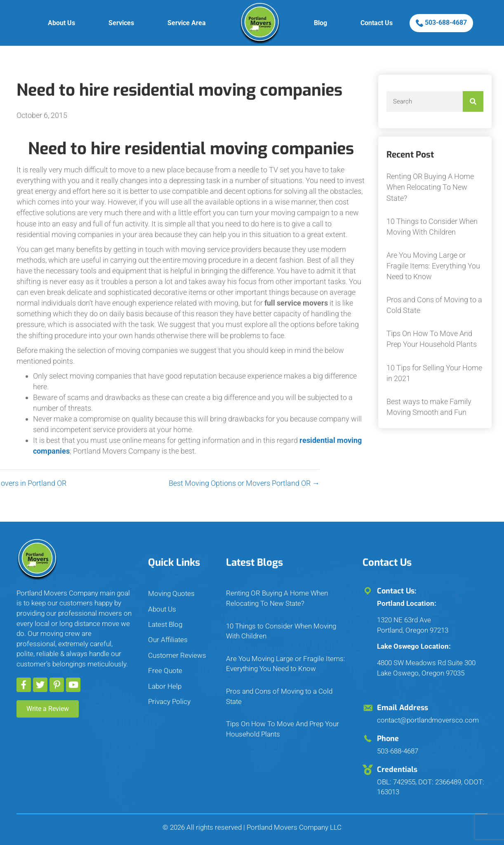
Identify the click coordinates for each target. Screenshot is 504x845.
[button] (24, 685)
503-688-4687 (398, 751)
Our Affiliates (168, 640)
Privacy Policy (169, 701)
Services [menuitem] (121, 23)
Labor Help (165, 686)
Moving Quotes (171, 593)
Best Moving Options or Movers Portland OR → (175, 483)
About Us (162, 609)
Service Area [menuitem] (187, 23)
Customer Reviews (177, 655)
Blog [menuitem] (320, 23)
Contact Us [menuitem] (377, 23)
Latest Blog (165, 624)
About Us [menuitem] (61, 23)
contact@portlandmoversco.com (428, 720)
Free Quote (165, 671)
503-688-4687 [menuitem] (441, 23)
